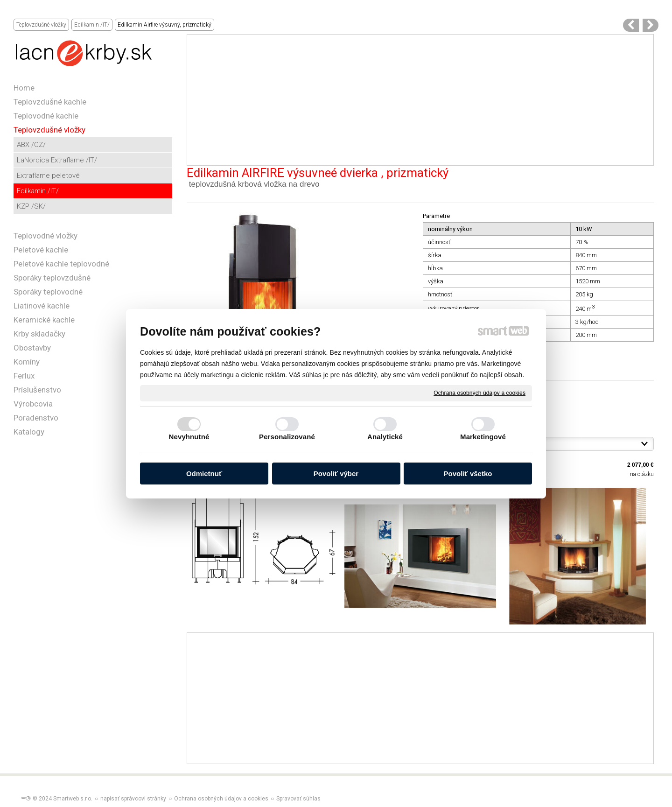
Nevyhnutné (189, 437)
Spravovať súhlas (298, 799)
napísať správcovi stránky (133, 799)
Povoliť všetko (468, 474)
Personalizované (287, 437)
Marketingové (483, 437)
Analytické (385, 437)
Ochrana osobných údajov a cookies (479, 393)
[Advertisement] (420, 100)
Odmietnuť (204, 474)
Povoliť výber (336, 474)
